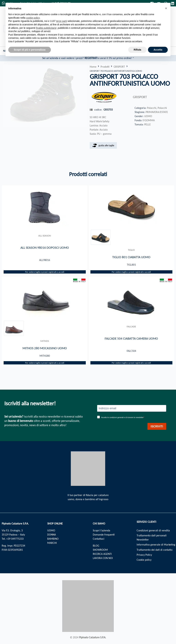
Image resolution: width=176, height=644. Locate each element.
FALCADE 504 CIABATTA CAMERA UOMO (131, 339)
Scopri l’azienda (101, 530)
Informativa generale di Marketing (156, 545)
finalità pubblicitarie (46, 28)
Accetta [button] (158, 50)
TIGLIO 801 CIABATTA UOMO (131, 257)
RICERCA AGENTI (102, 554)
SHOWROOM (100, 550)
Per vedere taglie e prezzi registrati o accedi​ (45, 272)
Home (93, 67)
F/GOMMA (149, 120)
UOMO (148, 116)
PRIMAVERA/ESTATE (157, 112)
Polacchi (152, 108)
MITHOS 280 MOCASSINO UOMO (45, 348)
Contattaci (99, 539)
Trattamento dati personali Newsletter (152, 538)
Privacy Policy (144, 555)
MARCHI (52, 543)
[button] (166, 8)
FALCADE (131, 327)
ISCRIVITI (157, 426)
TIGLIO (131, 250)
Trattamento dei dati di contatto (155, 550)
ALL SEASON (45, 236)
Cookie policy (144, 560)
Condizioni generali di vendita (153, 530)
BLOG (96, 546)
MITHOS (45, 341)
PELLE (147, 124)
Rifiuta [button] (137, 50)
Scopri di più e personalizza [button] (30, 50)
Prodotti (105, 67)
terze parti (62, 21)
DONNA (52, 535)
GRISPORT (119, 67)
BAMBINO (53, 539)
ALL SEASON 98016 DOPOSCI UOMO (45, 247)
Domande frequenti (104, 535)
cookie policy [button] (33, 18)
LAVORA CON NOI (103, 558)
